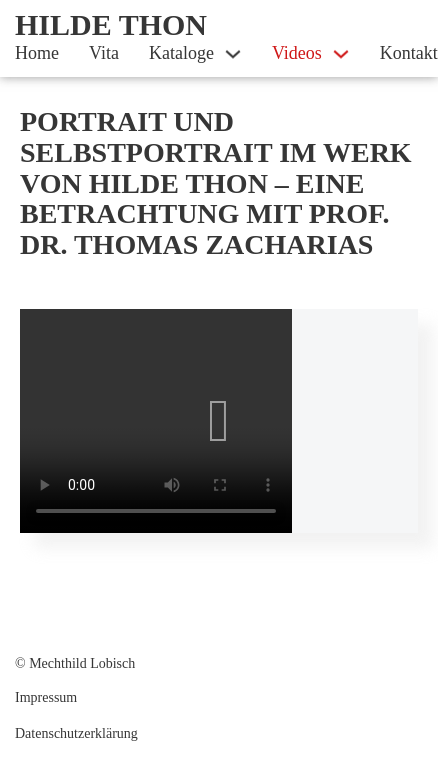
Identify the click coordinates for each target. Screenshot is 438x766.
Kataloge (181, 53)
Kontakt (409, 53)
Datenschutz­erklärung (76, 733)
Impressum (46, 697)
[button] (219, 421)
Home (37, 53)
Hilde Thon (111, 24)
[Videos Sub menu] (341, 54)
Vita (104, 53)
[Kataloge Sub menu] (233, 54)
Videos (297, 53)
